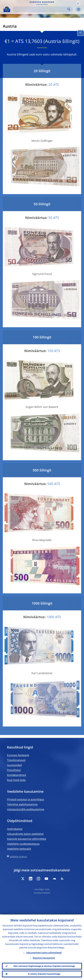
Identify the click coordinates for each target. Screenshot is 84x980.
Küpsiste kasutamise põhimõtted (27, 839)
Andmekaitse (15, 829)
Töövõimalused (16, 760)
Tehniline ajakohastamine (22, 804)
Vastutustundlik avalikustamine (26, 809)
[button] (78, 3)
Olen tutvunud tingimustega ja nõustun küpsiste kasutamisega (44, 965)
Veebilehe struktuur (18, 856)
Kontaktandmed (16, 775)
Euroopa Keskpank (18, 755)
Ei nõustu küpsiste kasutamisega (44, 974)
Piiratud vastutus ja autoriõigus (26, 799)
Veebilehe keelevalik (19, 849)
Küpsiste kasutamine (44, 957)
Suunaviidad (14, 765)
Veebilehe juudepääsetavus (23, 844)
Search (69, 9)
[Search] (40, 9)
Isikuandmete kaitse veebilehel (25, 834)
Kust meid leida (16, 780)
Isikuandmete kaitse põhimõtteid (44, 952)
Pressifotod (14, 770)
